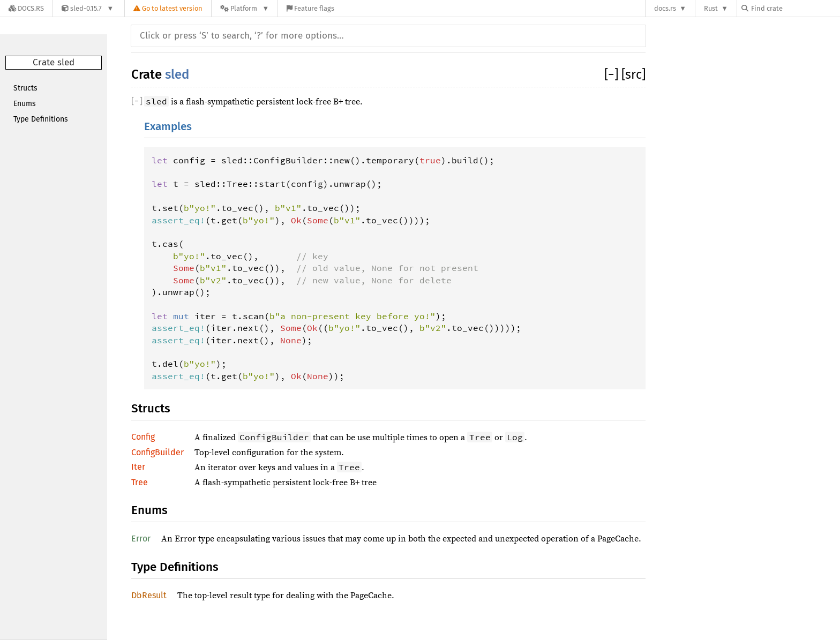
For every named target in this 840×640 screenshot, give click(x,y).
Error (141, 539)
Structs (25, 88)
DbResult (149, 595)
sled (177, 74)
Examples (168, 127)
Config (143, 437)
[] (613, 74)
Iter (138, 467)
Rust (711, 8)
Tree (140, 482)
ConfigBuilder (157, 452)
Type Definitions (41, 119)
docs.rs (665, 8)
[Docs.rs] (26, 8)
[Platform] (245, 8)
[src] (633, 74)
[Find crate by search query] (795, 8)
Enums (25, 104)
